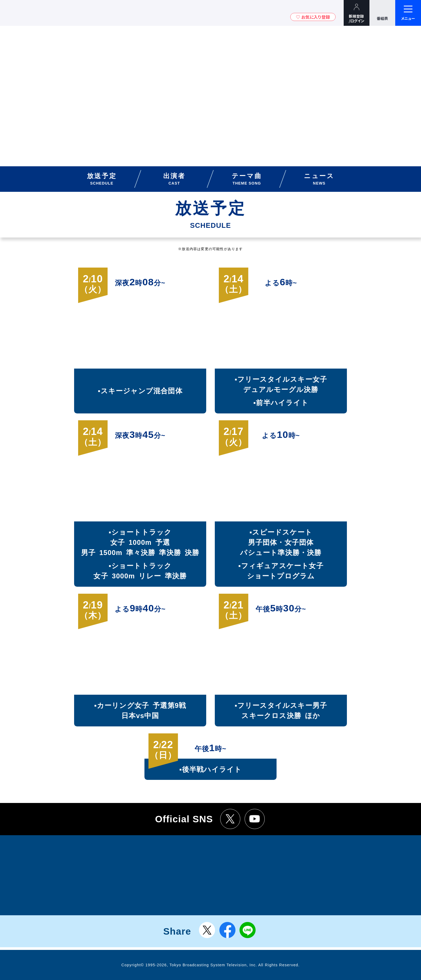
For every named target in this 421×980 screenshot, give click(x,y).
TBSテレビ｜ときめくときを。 (20, 13)
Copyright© (133, 965)
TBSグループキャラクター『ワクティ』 (51, 13)
